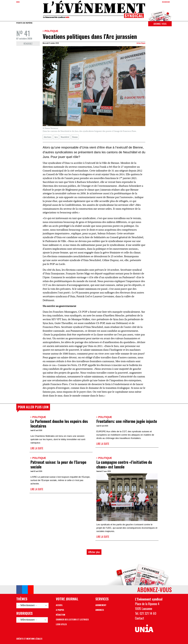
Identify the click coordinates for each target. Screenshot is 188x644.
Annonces (100, 610)
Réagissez (28, 43)
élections (47, 137)
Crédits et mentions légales (29, 639)
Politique (51, 31)
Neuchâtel (65, 137)
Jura (56, 137)
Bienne (75, 137)
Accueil (59, 605)
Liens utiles (61, 624)
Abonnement (101, 605)
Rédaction (60, 615)
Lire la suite (37, 448)
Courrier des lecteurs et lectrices (72, 620)
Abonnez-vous (160, 24)
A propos (60, 610)
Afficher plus (94, 552)
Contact (140, 618)
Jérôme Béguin (141, 43)
